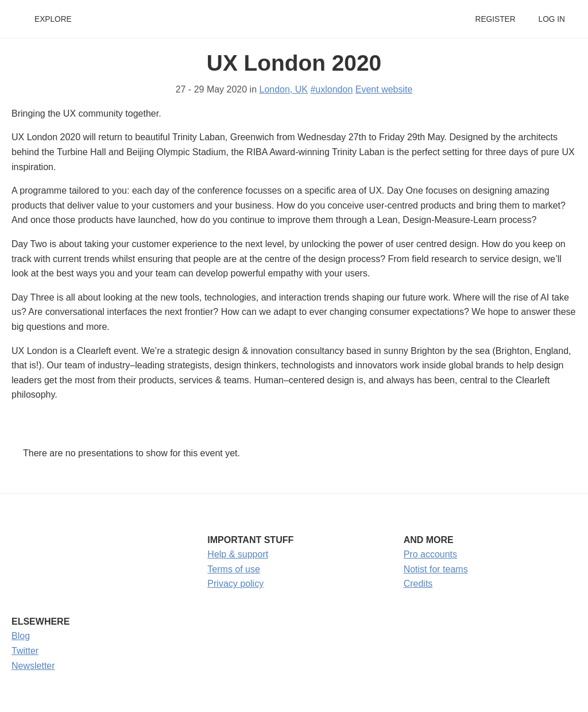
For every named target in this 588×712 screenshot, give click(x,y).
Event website (384, 89)
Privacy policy (235, 584)
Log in (552, 19)
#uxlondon (331, 89)
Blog (21, 636)
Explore (53, 19)
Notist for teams (436, 569)
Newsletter (33, 666)
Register (495, 19)
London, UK (284, 89)
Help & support (238, 554)
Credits (418, 584)
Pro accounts (430, 554)
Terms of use (234, 569)
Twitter (25, 651)
